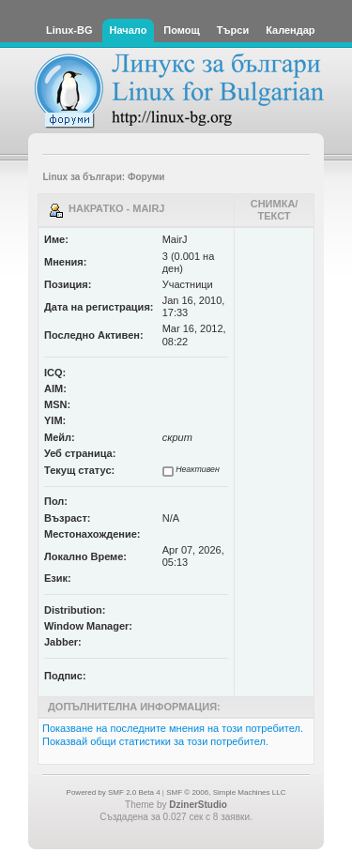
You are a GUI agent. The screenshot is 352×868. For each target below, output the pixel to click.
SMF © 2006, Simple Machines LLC (226, 792)
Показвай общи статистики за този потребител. (155, 741)
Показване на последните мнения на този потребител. (173, 728)
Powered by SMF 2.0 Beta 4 (114, 792)
